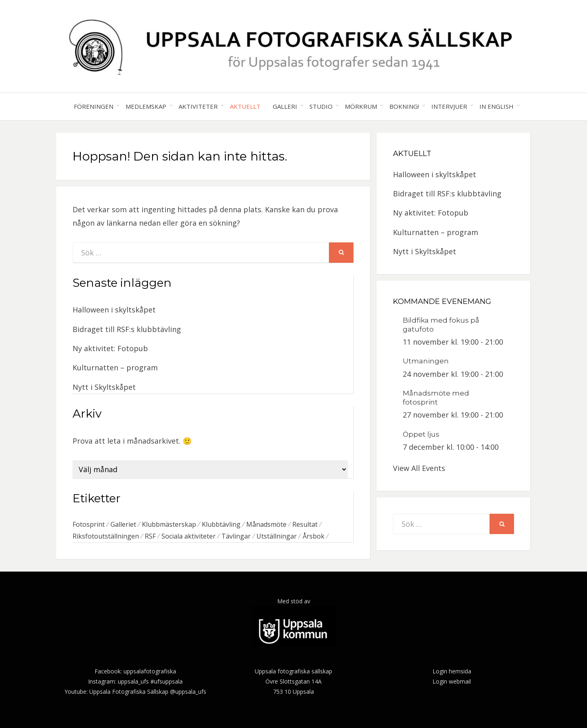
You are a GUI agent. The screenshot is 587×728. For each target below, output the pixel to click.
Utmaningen (426, 361)
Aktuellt (245, 106)
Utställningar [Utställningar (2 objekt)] (277, 536)
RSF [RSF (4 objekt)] (150, 536)
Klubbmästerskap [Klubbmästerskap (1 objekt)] (169, 524)
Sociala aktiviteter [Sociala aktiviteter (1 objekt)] (189, 536)
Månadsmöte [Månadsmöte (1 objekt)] (266, 524)
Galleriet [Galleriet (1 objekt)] (123, 524)
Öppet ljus (421, 434)
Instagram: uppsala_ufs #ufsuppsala (135, 681)
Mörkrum (361, 106)
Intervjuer (449, 106)
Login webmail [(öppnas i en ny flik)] (452, 681)
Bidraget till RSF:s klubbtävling (127, 329)
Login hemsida (452, 671)
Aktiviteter (198, 106)
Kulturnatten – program (115, 367)
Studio (321, 106)
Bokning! (404, 106)
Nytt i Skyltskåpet (104, 387)
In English (497, 106)
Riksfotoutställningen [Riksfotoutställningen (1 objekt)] (106, 536)
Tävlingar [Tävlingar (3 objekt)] (236, 536)
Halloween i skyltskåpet (114, 310)
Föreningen (94, 106)
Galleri (285, 106)
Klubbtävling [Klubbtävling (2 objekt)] (221, 524)
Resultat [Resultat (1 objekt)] (305, 524)
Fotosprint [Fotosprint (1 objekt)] (89, 524)
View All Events (419, 468)
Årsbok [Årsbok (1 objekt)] (313, 536)
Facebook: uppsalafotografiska (135, 671)
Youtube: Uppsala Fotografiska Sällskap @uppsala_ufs (135, 692)
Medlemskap (146, 106)
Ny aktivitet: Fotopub (110, 348)
